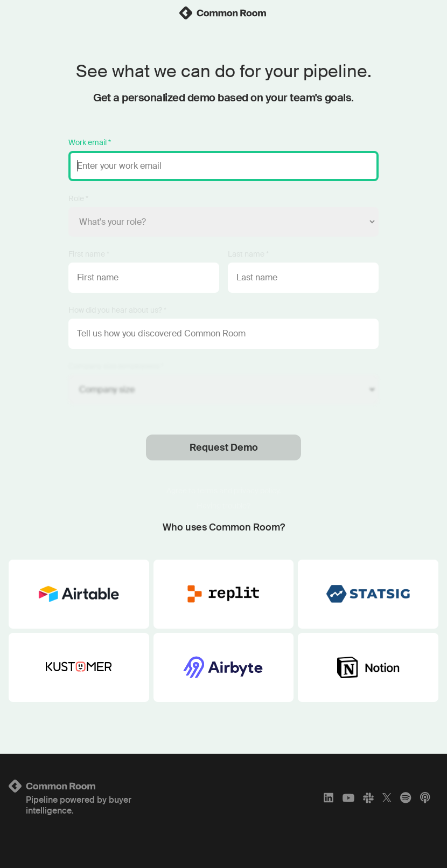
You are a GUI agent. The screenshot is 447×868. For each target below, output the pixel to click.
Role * (78, 198)
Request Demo (224, 447)
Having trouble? (223, 506)
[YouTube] (348, 798)
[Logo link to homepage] (79, 786)
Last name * (248, 254)
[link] (223, 13)
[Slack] (368, 798)
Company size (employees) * (116, 366)
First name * (89, 254)
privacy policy (256, 491)
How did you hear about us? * (117, 310)
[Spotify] (406, 798)
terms (207, 491)
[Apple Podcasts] (425, 798)
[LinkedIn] (329, 798)
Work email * (90, 142)
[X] (387, 798)
